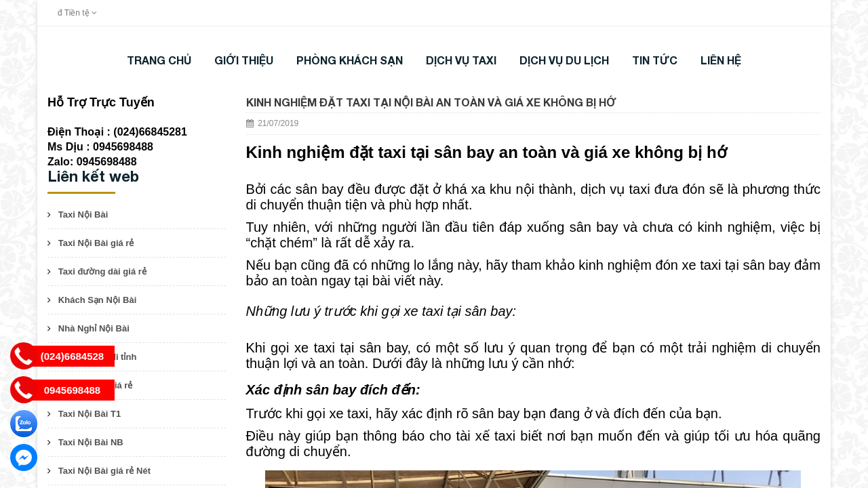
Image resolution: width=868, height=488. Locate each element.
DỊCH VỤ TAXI (461, 60)
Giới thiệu (244, 60)
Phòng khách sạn (350, 60)
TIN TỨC (655, 60)
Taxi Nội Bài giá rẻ (96, 243)
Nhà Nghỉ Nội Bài (94, 328)
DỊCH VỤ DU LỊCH (564, 60)
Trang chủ (159, 60)
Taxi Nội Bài (83, 215)
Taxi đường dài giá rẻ (102, 271)
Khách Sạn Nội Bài (97, 300)
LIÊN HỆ (721, 60)
